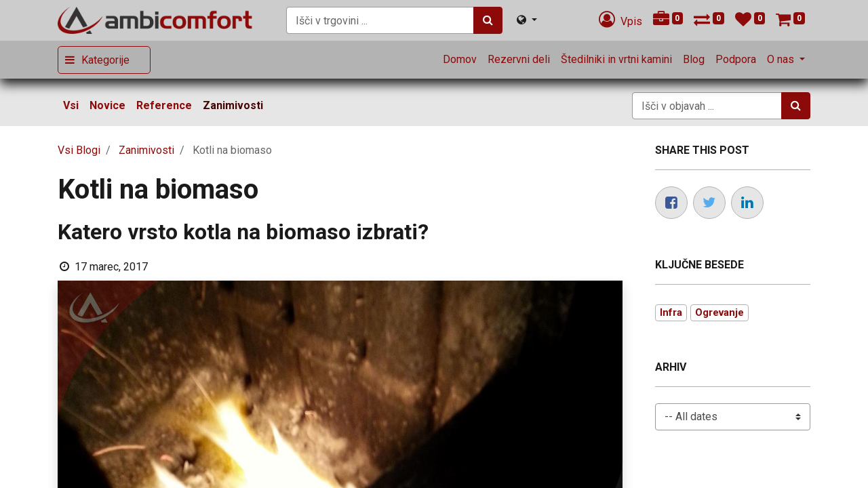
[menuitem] (460, 60)
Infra (671, 312)
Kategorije (105, 60)
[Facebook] (671, 203)
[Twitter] (709, 203)
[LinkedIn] (747, 203)
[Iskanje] (488, 20)
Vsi (71, 105)
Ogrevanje (719, 312)
